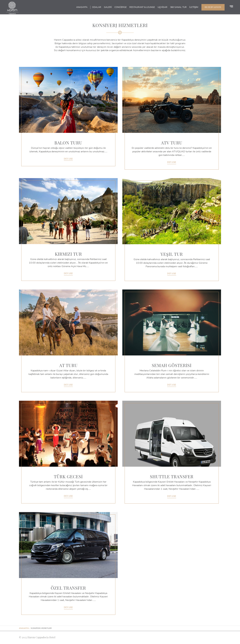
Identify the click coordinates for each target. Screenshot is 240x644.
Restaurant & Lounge (142, 7)
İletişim (194, 7)
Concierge (121, 7)
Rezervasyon (213, 7)
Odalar (97, 7)
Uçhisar (162, 7)
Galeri (108, 7)
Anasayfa (82, 7)
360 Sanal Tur (178, 7)
